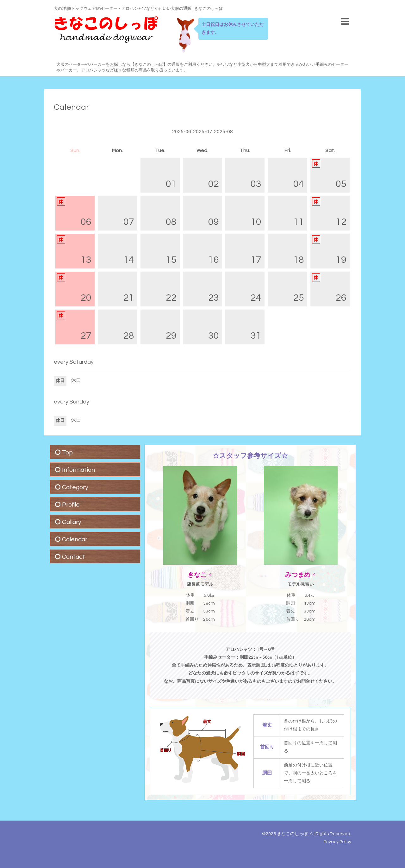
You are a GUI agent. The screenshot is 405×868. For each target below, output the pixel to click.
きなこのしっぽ (292, 834)
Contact (74, 557)
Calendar (72, 107)
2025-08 (223, 132)
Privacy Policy (337, 842)
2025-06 (182, 132)
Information (78, 470)
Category (75, 487)
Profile (71, 505)
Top (67, 452)
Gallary (72, 522)
